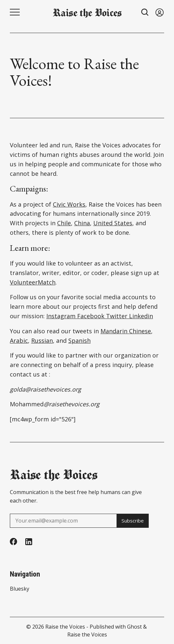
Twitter (116, 316)
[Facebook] (13, 542)
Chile (64, 223)
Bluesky (20, 589)
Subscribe (131, 521)
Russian (42, 340)
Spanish (79, 340)
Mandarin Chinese (126, 331)
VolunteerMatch (33, 282)
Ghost (134, 627)
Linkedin (140, 316)
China (82, 223)
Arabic (19, 340)
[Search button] (145, 12)
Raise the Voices (65, 627)
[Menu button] (15, 12)
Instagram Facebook (75, 316)
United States (113, 223)
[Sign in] (160, 12)
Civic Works (69, 204)
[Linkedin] (29, 542)
